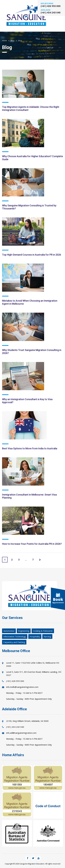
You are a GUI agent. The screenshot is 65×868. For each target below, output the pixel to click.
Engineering (24, 631)
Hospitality (35, 636)
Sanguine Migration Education (32, 864)
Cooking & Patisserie (43, 631)
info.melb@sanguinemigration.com (22, 687)
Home (4, 41)
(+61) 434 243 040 (51, 13)
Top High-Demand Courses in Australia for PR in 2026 (32, 255)
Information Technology (15, 636)
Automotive (9, 631)
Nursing (47, 636)
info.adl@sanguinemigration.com (21, 733)
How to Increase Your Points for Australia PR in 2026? (32, 544)
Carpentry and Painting (14, 642)
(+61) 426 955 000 (51, 6)
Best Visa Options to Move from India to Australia (30, 448)
